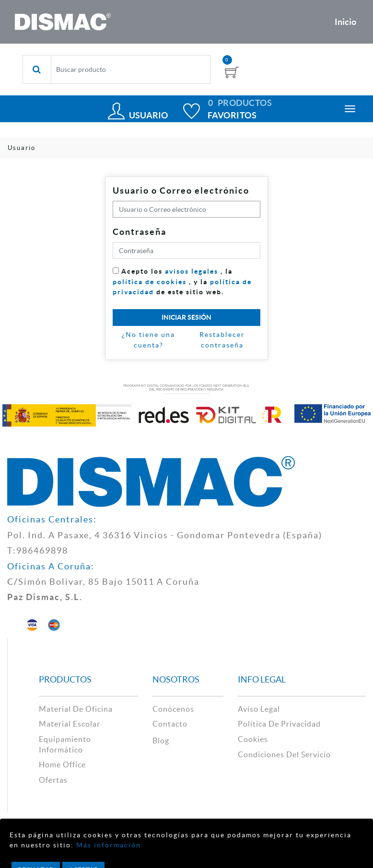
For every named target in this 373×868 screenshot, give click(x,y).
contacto (170, 724)
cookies (253, 739)
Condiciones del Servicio (284, 754)
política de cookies (150, 282)
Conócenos (173, 709)
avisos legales (192, 271)
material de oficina (76, 709)
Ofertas (53, 780)
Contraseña (140, 232)
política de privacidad (279, 724)
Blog (161, 741)
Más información (107, 845)
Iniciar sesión (186, 317)
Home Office (62, 764)
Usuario (148, 115)
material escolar (70, 724)
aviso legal (259, 709)
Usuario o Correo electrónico (181, 191)
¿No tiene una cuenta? (148, 340)
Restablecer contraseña (222, 340)
